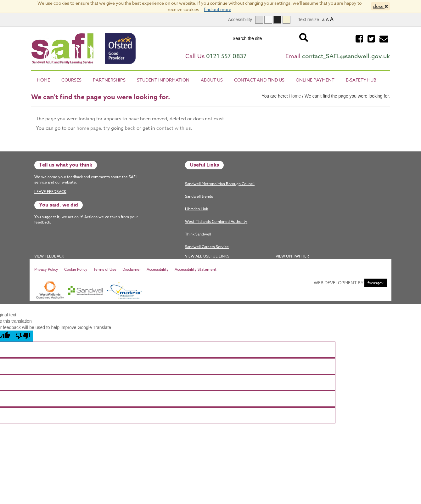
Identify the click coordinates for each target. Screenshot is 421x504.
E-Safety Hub (361, 80)
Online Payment (315, 80)
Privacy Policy (46, 269)
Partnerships (109, 80)
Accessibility (158, 269)
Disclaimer (132, 269)
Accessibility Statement (196, 269)
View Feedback (49, 256)
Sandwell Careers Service (207, 247)
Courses (71, 80)
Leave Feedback (50, 192)
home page (89, 128)
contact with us (174, 128)
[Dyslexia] (286, 20)
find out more (218, 9)
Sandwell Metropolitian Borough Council (220, 184)
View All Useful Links (207, 256)
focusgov (376, 283)
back (130, 128)
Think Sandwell (198, 234)
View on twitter (292, 256)
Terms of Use (105, 269)
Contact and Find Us (259, 80)
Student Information (163, 80)
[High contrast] (277, 20)
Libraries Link (196, 209)
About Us (212, 80)
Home (44, 80)
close (380, 6)
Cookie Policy (76, 269)
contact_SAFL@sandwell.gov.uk (346, 56)
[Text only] (268, 20)
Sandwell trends (199, 196)
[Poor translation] (23, 336)
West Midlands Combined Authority (216, 221)
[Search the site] (268, 39)
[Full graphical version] (259, 20)
